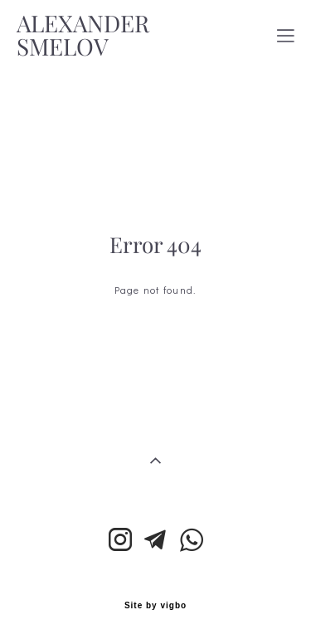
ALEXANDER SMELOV (83, 36)
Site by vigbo (155, 606)
